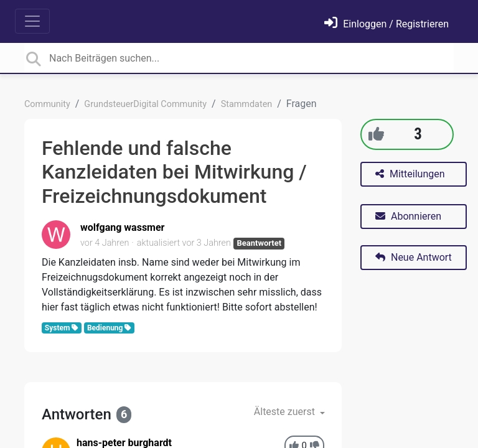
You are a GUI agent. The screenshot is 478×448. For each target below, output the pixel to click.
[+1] (376, 134)
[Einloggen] (387, 24)
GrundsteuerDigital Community (145, 104)
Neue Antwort (414, 257)
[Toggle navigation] (32, 21)
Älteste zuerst (286, 412)
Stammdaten (247, 104)
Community (47, 104)
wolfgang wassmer (122, 227)
